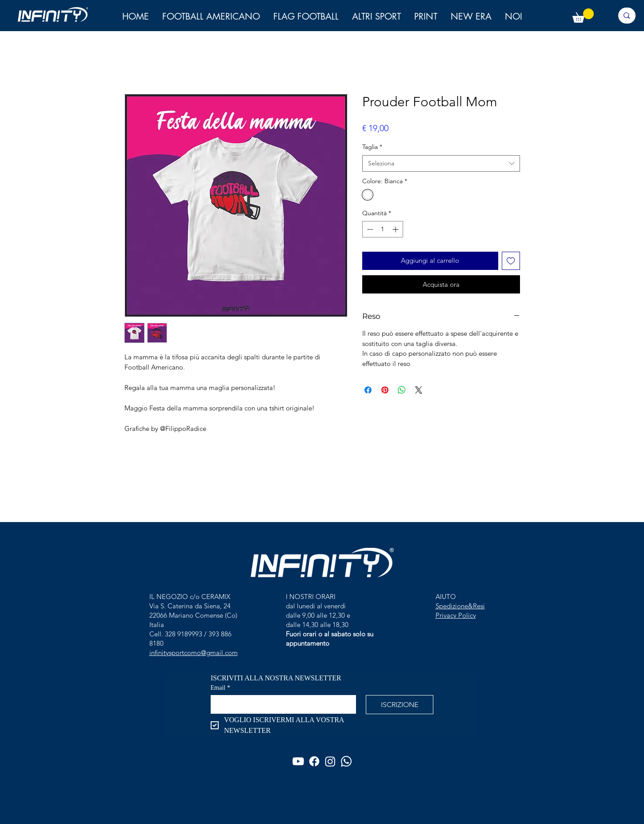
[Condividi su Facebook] (368, 390)
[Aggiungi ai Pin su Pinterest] (385, 390)
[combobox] (441, 164)
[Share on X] (419, 390)
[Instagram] (330, 761)
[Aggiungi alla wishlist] (511, 261)
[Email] (281, 704)
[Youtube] (298, 761)
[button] (514, 17)
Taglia (372, 147)
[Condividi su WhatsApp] (402, 390)
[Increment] (396, 229)
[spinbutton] (383, 229)
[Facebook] (314, 761)
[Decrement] (369, 229)
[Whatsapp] (346, 761)
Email (220, 688)
